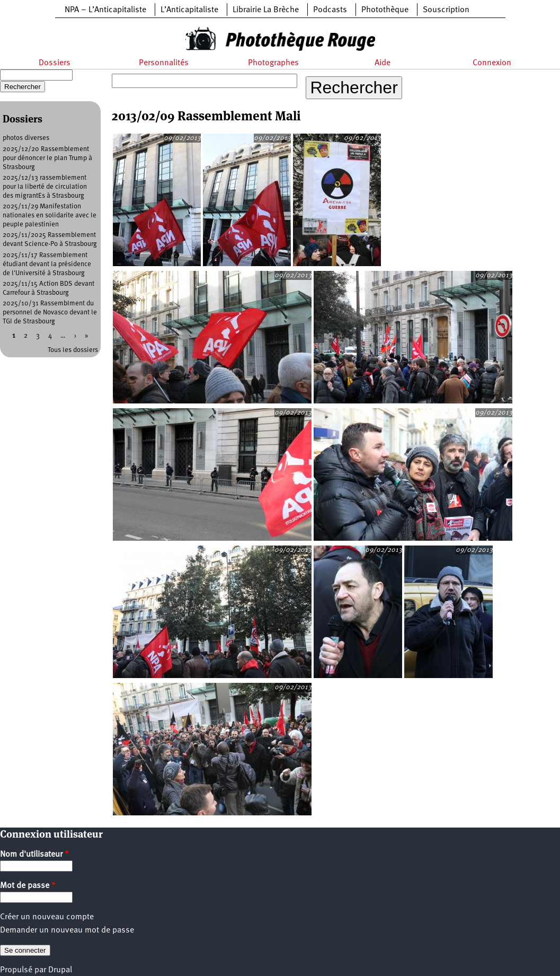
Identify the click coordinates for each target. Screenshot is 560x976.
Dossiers (55, 63)
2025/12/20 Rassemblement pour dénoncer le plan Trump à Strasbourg (47, 158)
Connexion (492, 63)
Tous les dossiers (73, 350)
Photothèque (385, 10)
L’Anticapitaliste (189, 10)
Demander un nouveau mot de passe (67, 930)
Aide (383, 63)
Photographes (273, 63)
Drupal (60, 970)
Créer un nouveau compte (47, 917)
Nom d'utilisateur (34, 855)
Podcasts (330, 10)
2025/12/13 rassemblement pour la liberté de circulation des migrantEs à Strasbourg (45, 187)
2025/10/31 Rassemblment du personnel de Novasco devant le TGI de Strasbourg (50, 313)
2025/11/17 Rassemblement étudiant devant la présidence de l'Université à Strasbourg (47, 264)
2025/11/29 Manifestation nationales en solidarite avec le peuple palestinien (50, 216)
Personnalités (164, 63)
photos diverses (26, 138)
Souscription (446, 10)
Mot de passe (28, 886)
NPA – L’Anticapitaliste (105, 10)
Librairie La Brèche (266, 10)
